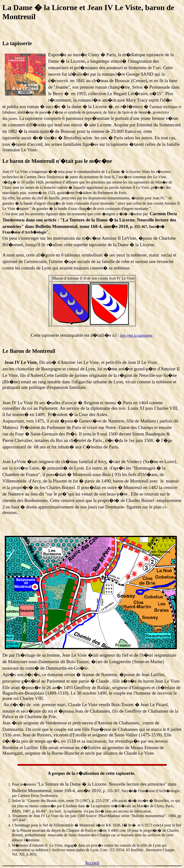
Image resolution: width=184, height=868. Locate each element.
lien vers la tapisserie (136, 335)
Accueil (92, 863)
